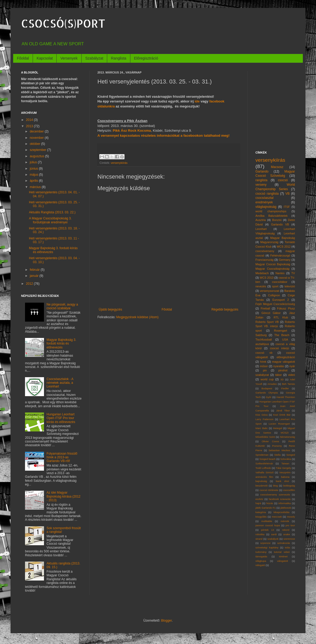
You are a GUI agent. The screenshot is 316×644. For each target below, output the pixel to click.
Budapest (267, 388)
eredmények (264, 202)
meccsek (277, 517)
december (37, 131)
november (37, 138)
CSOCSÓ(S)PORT (63, 23)
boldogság (289, 486)
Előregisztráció (146, 58)
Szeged (291, 455)
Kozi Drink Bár (282, 415)
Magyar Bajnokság (283, 238)
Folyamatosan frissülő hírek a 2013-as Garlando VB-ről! (62, 457)
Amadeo (272, 384)
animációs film (264, 477)
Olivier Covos (270, 441)
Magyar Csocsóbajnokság (272, 269)
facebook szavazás (280, 499)
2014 (30, 120)
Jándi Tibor (283, 411)
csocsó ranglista (267, 194)
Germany (285, 260)
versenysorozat (270, 291)
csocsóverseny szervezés (275, 495)
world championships (271, 211)
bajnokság (261, 481)
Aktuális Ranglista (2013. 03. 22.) (52, 212)
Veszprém (285, 472)
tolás (288, 547)
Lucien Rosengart (279, 424)
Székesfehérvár (264, 463)
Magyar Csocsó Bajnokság (273, 264)
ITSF (287, 207)
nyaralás (279, 366)
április (34, 181)
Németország (287, 437)
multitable (267, 521)
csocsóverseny (265, 251)
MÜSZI (285, 433)
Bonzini (277, 220)
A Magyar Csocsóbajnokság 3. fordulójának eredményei (50, 220)
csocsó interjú (279, 348)
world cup (267, 379)
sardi (274, 534)
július (34, 162)
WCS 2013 (266, 278)
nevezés (261, 286)
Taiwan (285, 463)
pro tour (290, 525)
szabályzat (262, 375)
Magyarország (269, 242)
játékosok (286, 508)
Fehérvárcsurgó (280, 255)
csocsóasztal (265, 198)
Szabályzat (94, 58)
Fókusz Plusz (286, 308)
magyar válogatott (283, 362)
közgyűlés (261, 517)
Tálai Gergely (283, 468)
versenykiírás (119, 163)
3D (282, 379)
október (35, 144)
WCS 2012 (284, 247)
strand (259, 539)
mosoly (291, 517)
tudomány (261, 552)
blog (275, 486)
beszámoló (261, 486)
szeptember (38, 150)
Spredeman (262, 455)
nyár (292, 366)
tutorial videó (282, 552)
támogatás (261, 556)
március (36, 187)
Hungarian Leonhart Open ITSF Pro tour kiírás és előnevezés (61, 418)
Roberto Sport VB (267, 322)
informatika (285, 503)
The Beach (282, 335)
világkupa (261, 561)
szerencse (289, 539)
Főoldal (23, 58)
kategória (261, 512)
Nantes (280, 273)
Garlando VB (280, 224)
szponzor (266, 543)
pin (265, 370)
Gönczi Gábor (271, 313)
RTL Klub (281, 317)
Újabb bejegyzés (110, 309)
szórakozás (284, 543)
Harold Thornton (286, 397)
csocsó (283, 180)
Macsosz (277, 167)
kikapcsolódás (282, 512)
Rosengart (280, 331)
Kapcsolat (45, 58)
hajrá (258, 503)
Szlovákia (286, 459)
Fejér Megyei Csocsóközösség (275, 304)
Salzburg (261, 335)
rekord (286, 530)
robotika (260, 534)
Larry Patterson (265, 419)
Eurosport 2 (281, 300)
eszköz (259, 499)
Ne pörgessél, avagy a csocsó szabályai (62, 306)
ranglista (261, 180)
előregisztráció (286, 357)
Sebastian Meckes (279, 450)
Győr (269, 397)
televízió (290, 286)
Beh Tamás (288, 384)
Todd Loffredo (263, 468)
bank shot (282, 481)
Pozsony (277, 446)
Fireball (265, 308)
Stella (278, 455)
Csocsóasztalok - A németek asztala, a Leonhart (60, 383)
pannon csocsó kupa (268, 525)
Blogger (167, 621)
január (35, 276)
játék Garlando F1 (266, 508)
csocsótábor (280, 282)
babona (285, 477)
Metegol (278, 428)
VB (288, 194)
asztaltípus (262, 344)
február (35, 270)
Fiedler (285, 388)
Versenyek (69, 58)
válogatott (283, 561)
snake (287, 534)
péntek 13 (267, 530)
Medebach (262, 273)
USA (285, 340)
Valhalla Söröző (265, 472)
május (34, 175)
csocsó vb (264, 353)
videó (292, 375)
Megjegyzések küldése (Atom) (137, 317)
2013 (30, 126)
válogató (260, 565)
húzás (270, 503)
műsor (264, 366)
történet (283, 556)
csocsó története (269, 490)
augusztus (37, 156)
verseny (261, 185)
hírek (263, 362)
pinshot (283, 370)
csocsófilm (289, 490)
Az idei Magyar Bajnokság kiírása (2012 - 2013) (64, 496)
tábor (278, 375)
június (34, 169)
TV (293, 273)
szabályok (273, 539)
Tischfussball (264, 340)
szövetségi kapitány (267, 547)
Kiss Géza (261, 415)
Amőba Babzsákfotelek (271, 216)
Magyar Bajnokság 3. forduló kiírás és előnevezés (61, 344)
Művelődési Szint (265, 437)
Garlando (262, 171)
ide (197, 101)
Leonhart (261, 229)
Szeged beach (268, 459)
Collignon (274, 295)
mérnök (285, 521)
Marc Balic (262, 428)
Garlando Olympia (266, 393)
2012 (30, 284)
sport (275, 286)
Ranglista (118, 58)
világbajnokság (266, 207)
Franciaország (264, 260)
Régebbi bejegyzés (225, 309)
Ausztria (261, 220)
